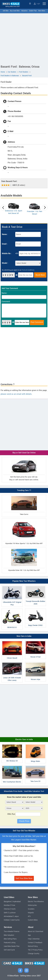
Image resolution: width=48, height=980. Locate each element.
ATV (29, 916)
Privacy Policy (38, 950)
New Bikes (42, 11)
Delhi (6, 913)
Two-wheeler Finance (12, 931)
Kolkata (7, 920)
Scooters (31, 909)
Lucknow (12, 913)
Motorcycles (32, 905)
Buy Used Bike (15, 11)
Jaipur (16, 916)
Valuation (24, 11)
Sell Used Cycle (9, 950)
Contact (31, 943)
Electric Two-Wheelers (36, 902)
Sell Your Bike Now (24, 878)
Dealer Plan (33, 11)
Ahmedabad (8, 916)
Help (30, 939)
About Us (31, 931)
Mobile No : (7, 254)
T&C (29, 950)
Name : (5, 234)
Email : (5, 244)
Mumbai (7, 905)
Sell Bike (6, 11)
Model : (5, 263)
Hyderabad (17, 902)
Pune (13, 905)
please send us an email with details (16, 394)
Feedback (39, 943)
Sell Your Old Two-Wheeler (24, 831)
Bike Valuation (9, 935)
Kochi (13, 909)
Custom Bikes (33, 920)
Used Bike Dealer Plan (12, 946)
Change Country (34, 954)
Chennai (7, 909)
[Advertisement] (24, 39)
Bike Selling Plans (10, 939)
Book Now (40, 275)
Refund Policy (33, 946)
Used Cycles (15, 920)
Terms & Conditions (28, 270)
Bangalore (7, 902)
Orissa (30, 4)
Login (37, 4)
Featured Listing (10, 943)
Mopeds (31, 913)
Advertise (36, 939)
